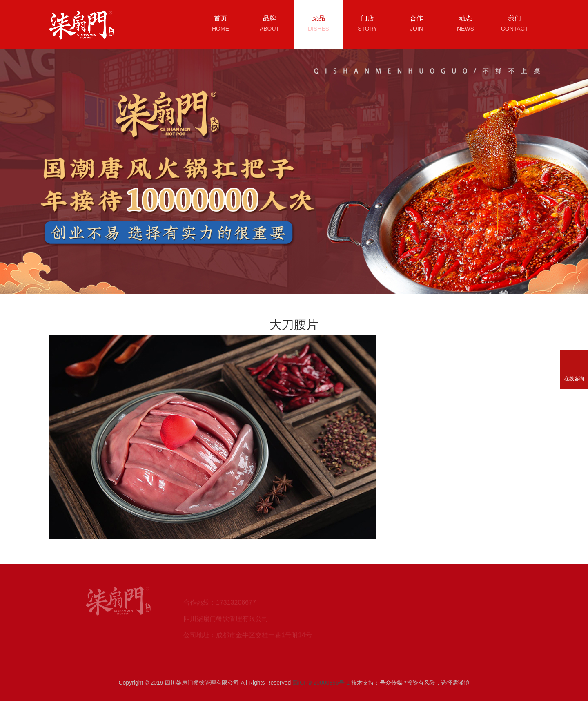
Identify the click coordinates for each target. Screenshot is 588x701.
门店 (367, 25)
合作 (416, 25)
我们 (514, 25)
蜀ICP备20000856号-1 (321, 683)
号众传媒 (391, 683)
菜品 (318, 25)
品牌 (269, 25)
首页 (220, 25)
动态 (465, 25)
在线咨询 (574, 379)
